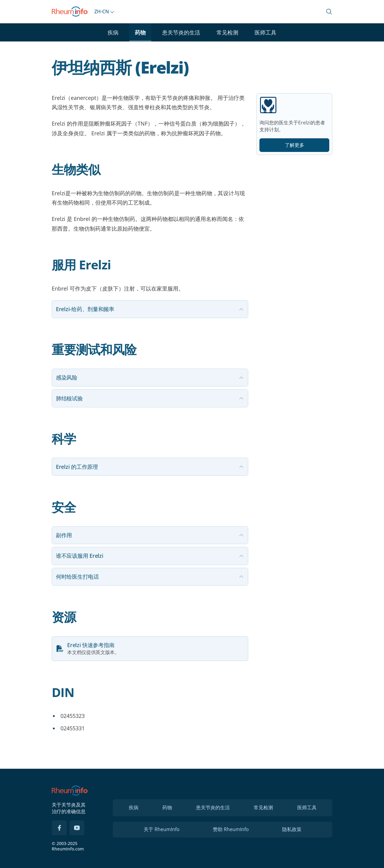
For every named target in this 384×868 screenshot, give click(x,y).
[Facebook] (59, 828)
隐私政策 (292, 829)
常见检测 (227, 32)
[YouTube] (77, 828)
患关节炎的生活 (181, 32)
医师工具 (265, 32)
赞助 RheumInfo (231, 829)
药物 (140, 32)
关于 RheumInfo (162, 829)
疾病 (113, 32)
